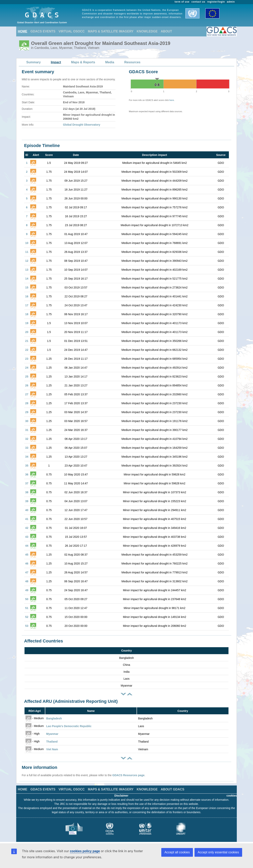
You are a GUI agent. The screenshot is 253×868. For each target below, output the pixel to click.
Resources (132, 62)
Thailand (52, 742)
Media (110, 62)
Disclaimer (121, 796)
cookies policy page (85, 851)
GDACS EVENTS (43, 31)
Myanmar (52, 734)
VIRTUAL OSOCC (72, 31)
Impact (56, 62)
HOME (23, 31)
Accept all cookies (177, 852)
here (172, 100)
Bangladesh (54, 718)
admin (231, 2)
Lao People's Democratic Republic (69, 726)
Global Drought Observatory (82, 125)
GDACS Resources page (128, 775)
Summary (34, 62)
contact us (198, 2)
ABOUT (166, 31)
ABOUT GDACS (172, 789)
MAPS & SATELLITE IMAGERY (111, 31)
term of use (182, 2)
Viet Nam (52, 749)
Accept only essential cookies (218, 852)
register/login (216, 2)
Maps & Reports (83, 62)
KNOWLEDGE (147, 31)
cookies (232, 796)
